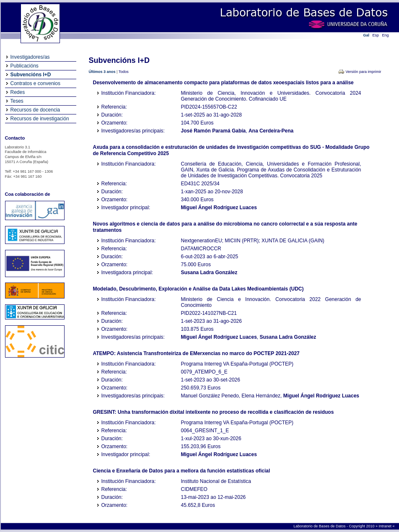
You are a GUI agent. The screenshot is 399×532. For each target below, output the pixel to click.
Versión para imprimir (363, 72)
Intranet (385, 526)
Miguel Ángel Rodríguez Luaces (219, 208)
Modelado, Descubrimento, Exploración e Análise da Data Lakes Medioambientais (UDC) (198, 289)
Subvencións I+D (31, 75)
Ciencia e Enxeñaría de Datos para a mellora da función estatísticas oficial (182, 471)
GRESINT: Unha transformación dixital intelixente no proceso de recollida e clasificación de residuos (214, 412)
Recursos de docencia (35, 110)
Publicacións (25, 66)
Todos (124, 72)
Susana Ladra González (209, 272)
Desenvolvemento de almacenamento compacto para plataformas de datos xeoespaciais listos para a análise (223, 83)
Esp (376, 35)
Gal (367, 35)
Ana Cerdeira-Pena (271, 131)
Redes (18, 92)
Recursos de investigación (40, 119)
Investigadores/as (30, 57)
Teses (17, 101)
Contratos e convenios (35, 83)
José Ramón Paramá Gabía (214, 131)
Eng (386, 35)
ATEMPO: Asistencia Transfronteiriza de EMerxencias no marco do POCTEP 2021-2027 (196, 353)
